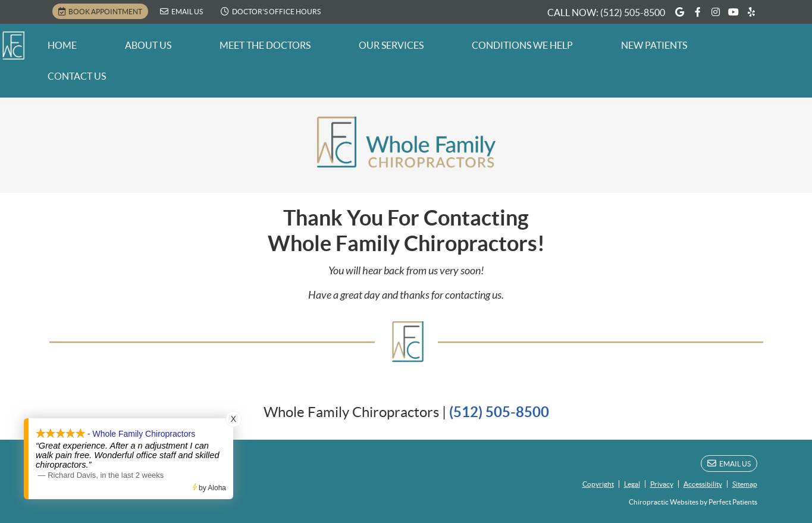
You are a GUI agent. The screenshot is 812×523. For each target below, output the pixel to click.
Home (62, 45)
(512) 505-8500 (633, 12)
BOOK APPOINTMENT (100, 11)
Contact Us (77, 76)
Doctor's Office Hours (271, 11)
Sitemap (745, 484)
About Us (148, 45)
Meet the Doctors (265, 45)
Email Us (181, 11)
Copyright (598, 484)
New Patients (654, 45)
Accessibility (703, 484)
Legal (632, 484)
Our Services (391, 45)
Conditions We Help (522, 45)
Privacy (662, 484)
